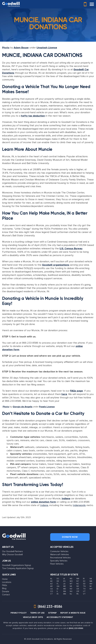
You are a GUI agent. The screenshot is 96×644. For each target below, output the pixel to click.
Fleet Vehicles (57, 564)
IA (64, 579)
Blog (4, 588)
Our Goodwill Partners (12, 551)
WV (91, 584)
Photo (6, 48)
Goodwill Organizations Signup (17, 565)
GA (58, 586)
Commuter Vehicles (59, 551)
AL (51, 579)
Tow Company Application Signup (18, 568)
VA (91, 579)
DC (58, 579)
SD (84, 584)
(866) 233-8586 (76, 628)
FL (58, 584)
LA (64, 584)
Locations (7, 582)
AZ (51, 584)
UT (84, 591)
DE (58, 581)
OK (78, 589)
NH (71, 591)
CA (51, 589)
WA (91, 581)
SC (84, 581)
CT (51, 594)
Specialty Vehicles (59, 561)
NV (71, 589)
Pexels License (47, 407)
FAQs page (76, 391)
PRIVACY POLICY (19, 613)
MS (71, 579)
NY (78, 581)
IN (58, 594)
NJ (71, 594)
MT (71, 584)
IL (57, 591)
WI (91, 586)
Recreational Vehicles (60, 558)
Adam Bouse (21, 48)
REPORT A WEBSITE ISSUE (73, 613)
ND (78, 586)
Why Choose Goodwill (12, 555)
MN (65, 594)
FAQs (5, 585)
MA (65, 591)
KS (64, 581)
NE (71, 586)
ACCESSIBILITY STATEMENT (60, 617)
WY (91, 589)
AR (51, 586)
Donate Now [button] (70, 537)
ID (58, 589)
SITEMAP (52, 613)
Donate (6, 591)
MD (65, 589)
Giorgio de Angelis (23, 407)
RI (84, 579)
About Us (8, 547)
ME (64, 586)
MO (71, 581)
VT (84, 594)
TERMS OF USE (37, 613)
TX (84, 589)
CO (52, 591)
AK (51, 581)
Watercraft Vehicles (60, 555)
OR (78, 591)
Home (5, 579)
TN (84, 586)
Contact (6, 595)
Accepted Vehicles (62, 547)
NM (78, 579)
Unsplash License (47, 48)
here (64, 394)
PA (77, 594)
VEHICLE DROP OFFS (33, 617)
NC (78, 584)
